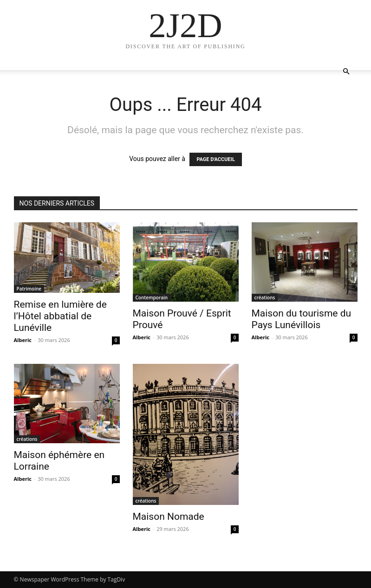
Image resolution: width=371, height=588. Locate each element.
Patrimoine (29, 289)
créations (265, 297)
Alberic (23, 340)
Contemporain (152, 297)
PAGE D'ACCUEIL (216, 159)
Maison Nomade (169, 517)
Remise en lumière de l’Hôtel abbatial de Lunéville (60, 316)
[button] (346, 72)
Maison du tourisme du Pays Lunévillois (302, 319)
